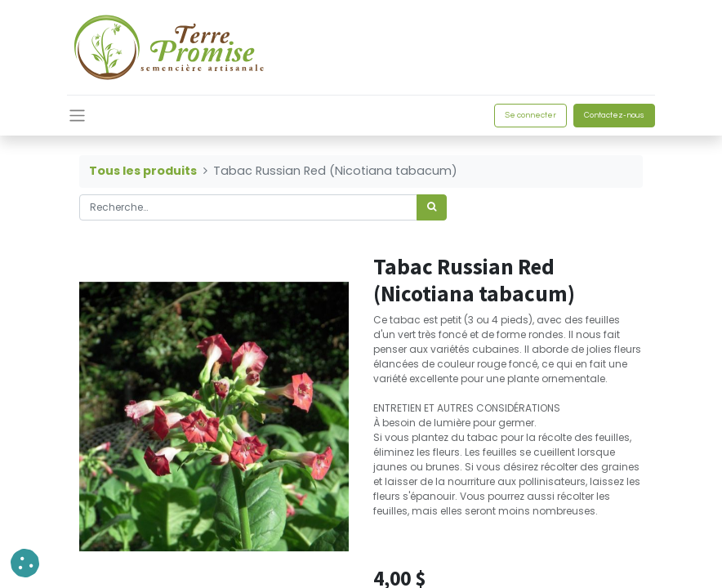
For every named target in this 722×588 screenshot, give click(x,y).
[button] (25, 563)
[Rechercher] (432, 207)
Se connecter (530, 115)
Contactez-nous (614, 115)
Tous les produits (143, 171)
